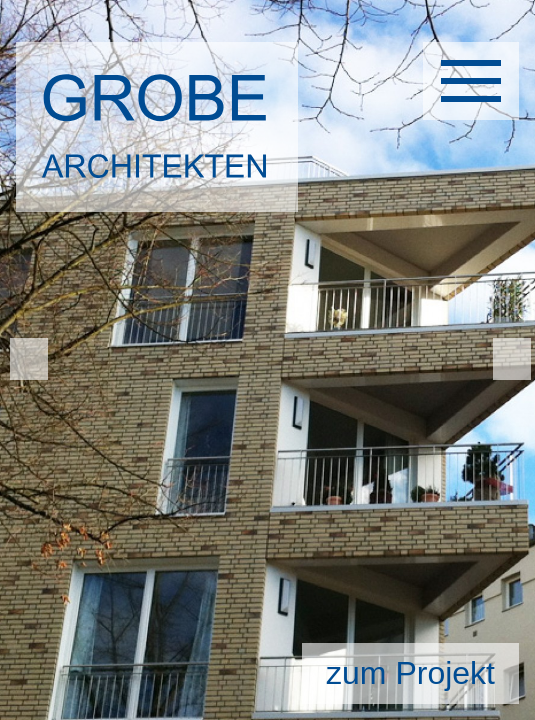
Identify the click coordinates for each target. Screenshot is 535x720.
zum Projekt (410, 673)
